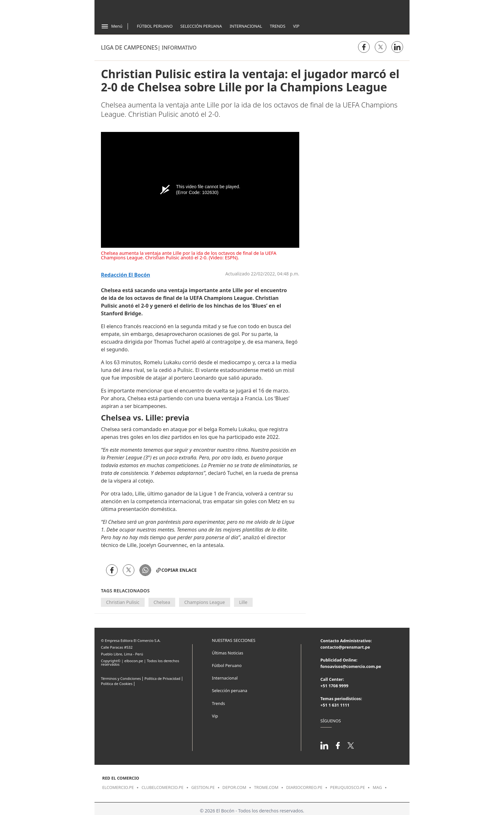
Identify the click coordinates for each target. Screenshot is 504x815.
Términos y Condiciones (121, 678)
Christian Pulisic (123, 602)
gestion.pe (203, 787)
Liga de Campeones (129, 47)
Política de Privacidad (162, 678)
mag (377, 787)
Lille (243, 602)
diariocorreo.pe (304, 787)
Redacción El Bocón (126, 275)
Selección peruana (230, 690)
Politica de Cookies (117, 684)
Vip (296, 26)
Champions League (204, 602)
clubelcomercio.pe (162, 787)
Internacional (246, 26)
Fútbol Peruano (155, 26)
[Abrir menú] (112, 26)
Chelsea (162, 602)
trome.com (266, 787)
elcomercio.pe (118, 787)
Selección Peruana (201, 26)
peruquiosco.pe (347, 787)
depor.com (234, 787)
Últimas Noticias (227, 653)
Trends (277, 26)
